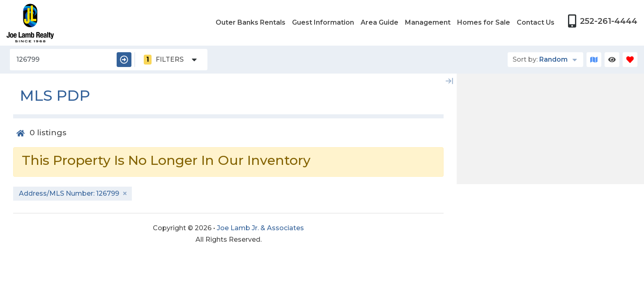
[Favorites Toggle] (630, 60)
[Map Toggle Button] (594, 60)
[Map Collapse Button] (449, 81)
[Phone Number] (603, 21)
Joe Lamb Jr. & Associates (260, 228)
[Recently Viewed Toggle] (612, 60)
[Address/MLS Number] (62, 60)
